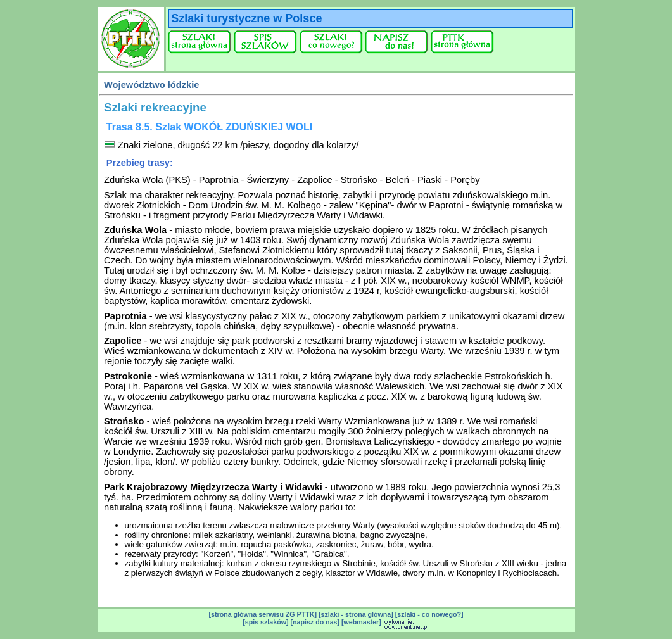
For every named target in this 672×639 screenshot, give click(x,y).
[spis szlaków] (265, 622)
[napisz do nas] (315, 622)
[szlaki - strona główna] (356, 614)
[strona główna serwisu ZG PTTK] (263, 614)
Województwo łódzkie (151, 85)
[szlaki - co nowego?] (429, 614)
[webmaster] (361, 622)
